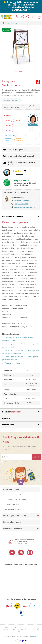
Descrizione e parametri (21, 217)
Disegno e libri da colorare (25, 338)
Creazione (8, 338)
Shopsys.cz (35, 637)
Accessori (21, 418)
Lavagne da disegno (12, 23)
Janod (18, 363)
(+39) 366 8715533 (21, 204)
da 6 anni (8, 125)
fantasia (18, 140)
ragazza (17, 121)
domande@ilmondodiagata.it (25, 207)
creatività (8, 140)
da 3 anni (8, 130)
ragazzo (8, 121)
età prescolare (10, 135)
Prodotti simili (21, 425)
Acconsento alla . (21, 462)
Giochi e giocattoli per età (14, 344)
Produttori (9, 363)
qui (20, 108)
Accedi (36, 457)
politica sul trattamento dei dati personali (26, 462)
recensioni (20, 174)
